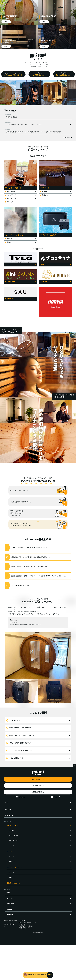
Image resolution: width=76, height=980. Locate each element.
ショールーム (9, 850)
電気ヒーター (45, 196)
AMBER (9, 944)
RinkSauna (10, 939)
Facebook (57, 832)
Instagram (22, 832)
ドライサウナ (11, 886)
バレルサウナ (10, 192)
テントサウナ (10, 203)
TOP (7, 838)
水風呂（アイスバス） (14, 918)
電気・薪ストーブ (12, 199)
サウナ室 (44, 192)
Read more (67, 137)
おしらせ (8, 845)
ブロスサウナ (11, 933)
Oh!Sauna (6, 3)
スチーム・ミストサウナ (14, 902)
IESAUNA (10, 949)
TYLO (8, 928)
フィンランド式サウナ (14, 860)
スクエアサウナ (11, 196)
